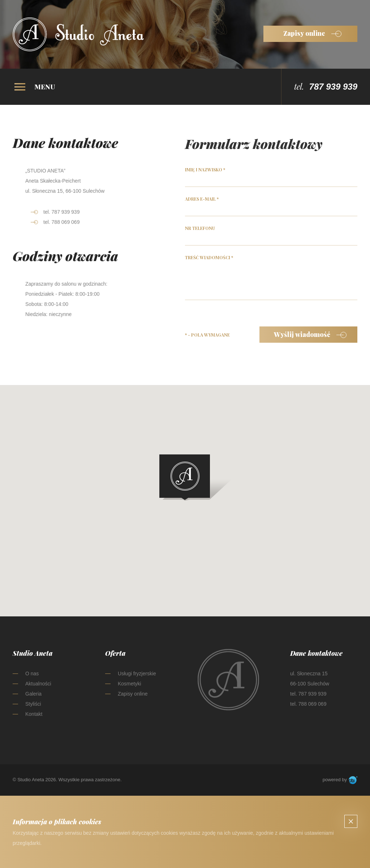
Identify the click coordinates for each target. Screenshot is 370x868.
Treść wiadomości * (209, 259)
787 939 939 (333, 87)
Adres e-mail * (202, 201)
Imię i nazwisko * (205, 171)
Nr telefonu (200, 230)
